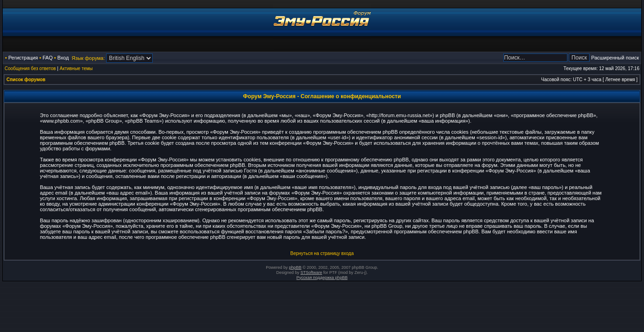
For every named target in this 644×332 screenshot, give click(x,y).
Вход (63, 58)
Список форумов (26, 80)
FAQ (48, 58)
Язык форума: (88, 58)
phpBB (295, 267)
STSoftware (311, 273)
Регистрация (23, 58)
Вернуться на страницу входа (322, 253)
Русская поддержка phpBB (322, 278)
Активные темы (76, 68)
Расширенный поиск (615, 58)
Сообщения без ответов (30, 68)
